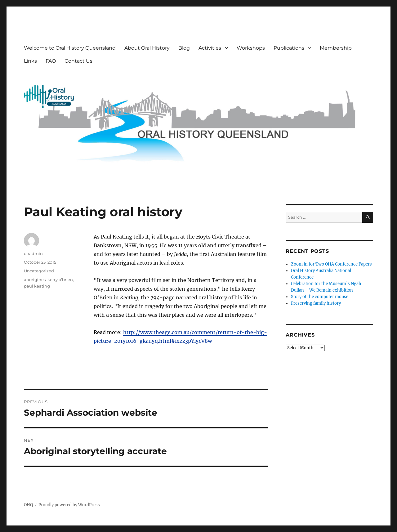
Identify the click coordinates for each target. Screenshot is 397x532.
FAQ (51, 61)
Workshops (251, 48)
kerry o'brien (60, 279)
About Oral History (147, 48)
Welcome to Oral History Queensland (70, 48)
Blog (184, 48)
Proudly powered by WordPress (69, 505)
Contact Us (78, 61)
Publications (289, 48)
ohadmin (33, 253)
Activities (210, 48)
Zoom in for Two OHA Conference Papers (331, 264)
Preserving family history (316, 303)
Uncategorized (39, 271)
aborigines (35, 279)
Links (30, 61)
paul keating (37, 286)
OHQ (28, 505)
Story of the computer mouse (320, 297)
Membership (336, 48)
